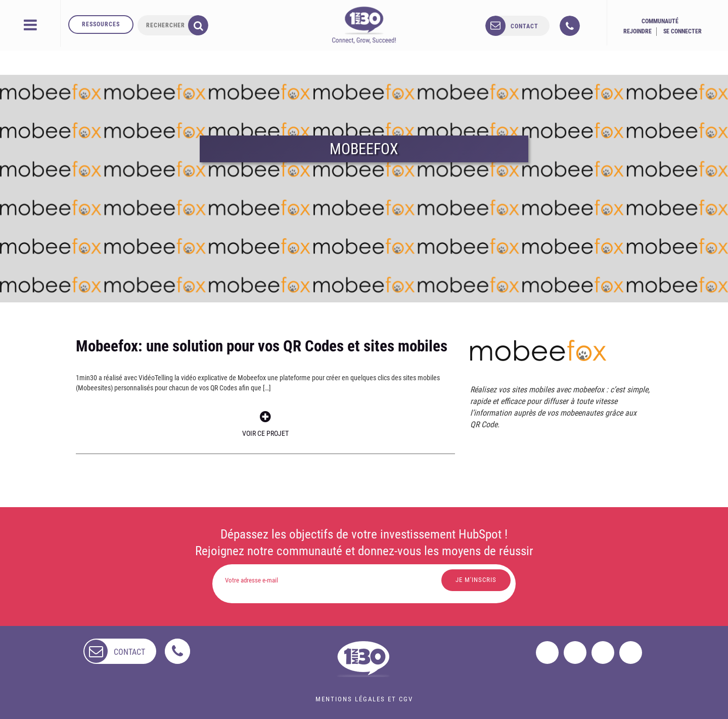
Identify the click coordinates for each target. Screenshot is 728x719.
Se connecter (682, 31)
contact (525, 26)
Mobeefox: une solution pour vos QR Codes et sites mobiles (262, 346)
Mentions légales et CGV (364, 699)
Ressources (101, 24)
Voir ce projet (265, 424)
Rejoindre (638, 31)
